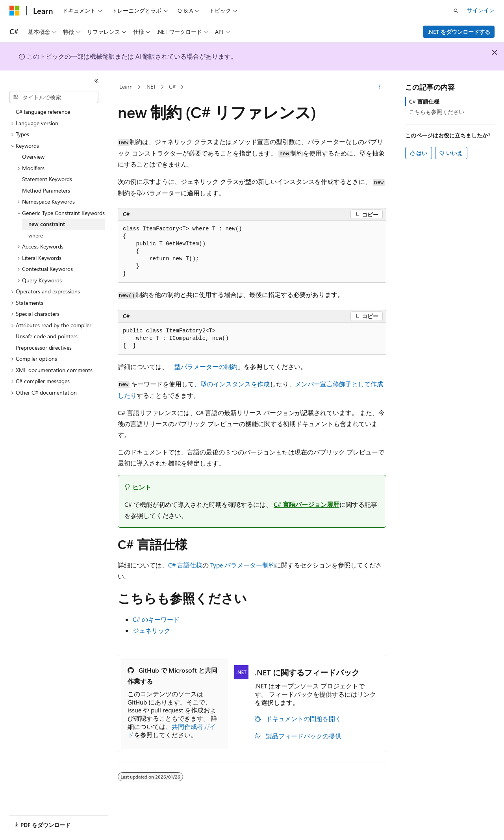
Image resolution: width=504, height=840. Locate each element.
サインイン (481, 10)
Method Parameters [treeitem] (46, 190)
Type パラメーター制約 (243, 565)
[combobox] (54, 97)
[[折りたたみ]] (96, 81)
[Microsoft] (15, 11)
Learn (126, 86)
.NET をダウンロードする (459, 32)
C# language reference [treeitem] (43, 112)
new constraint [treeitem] (47, 224)
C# (172, 86)
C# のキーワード (156, 619)
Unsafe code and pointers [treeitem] (47, 336)
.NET (151, 86)
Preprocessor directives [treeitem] (44, 348)
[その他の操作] (379, 87)
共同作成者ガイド (172, 731)
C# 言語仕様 (185, 565)
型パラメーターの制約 (206, 366)
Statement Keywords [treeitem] (47, 179)
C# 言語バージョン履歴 (307, 504)
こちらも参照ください (437, 112)
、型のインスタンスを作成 (232, 384)
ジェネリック (152, 630)
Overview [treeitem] (33, 157)
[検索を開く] (456, 11)
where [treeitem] (36, 235)
